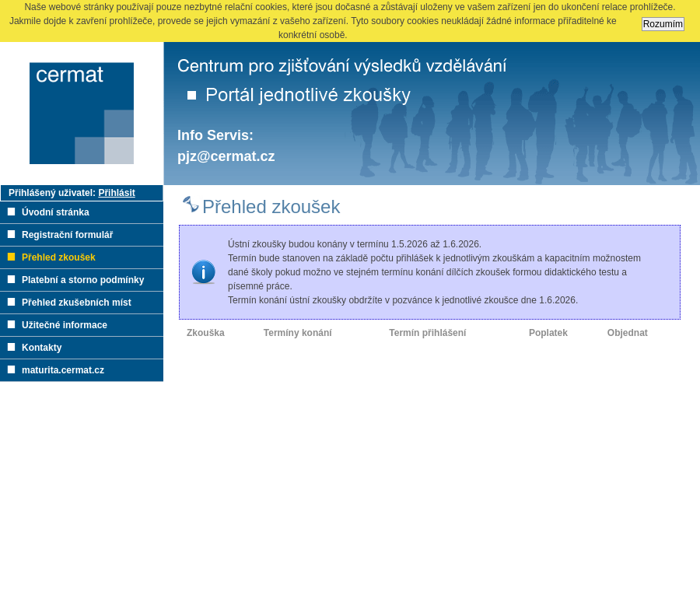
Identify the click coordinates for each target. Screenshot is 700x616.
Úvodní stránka (56, 212)
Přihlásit (116, 193)
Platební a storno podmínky (83, 280)
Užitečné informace (65, 325)
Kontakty (42, 348)
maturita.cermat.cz (63, 370)
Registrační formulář (67, 235)
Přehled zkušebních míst (77, 303)
